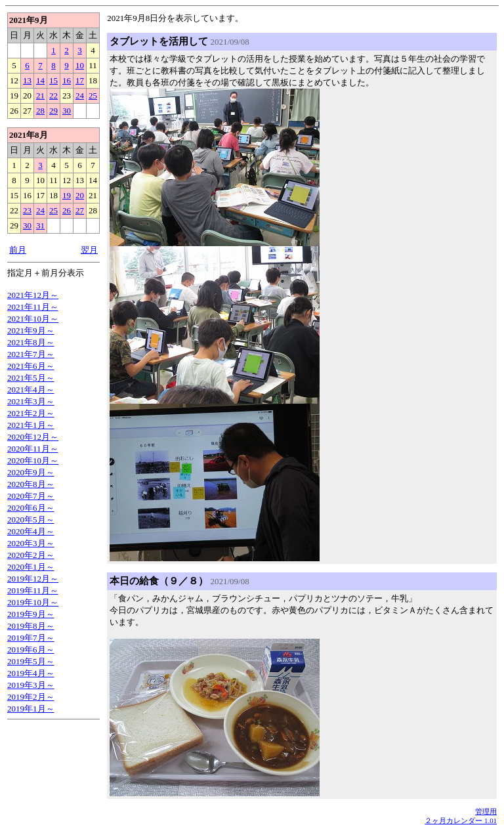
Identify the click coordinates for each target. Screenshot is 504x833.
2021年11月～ (33, 307)
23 (27, 210)
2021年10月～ (33, 319)
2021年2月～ (31, 413)
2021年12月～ (33, 295)
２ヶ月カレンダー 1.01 (461, 821)
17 (80, 80)
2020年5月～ (31, 520)
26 (67, 210)
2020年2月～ (31, 555)
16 (67, 80)
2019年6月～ (31, 650)
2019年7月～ (31, 638)
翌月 (89, 250)
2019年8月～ (31, 626)
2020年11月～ (33, 449)
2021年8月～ (31, 342)
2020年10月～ (33, 460)
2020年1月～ (31, 567)
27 (80, 210)
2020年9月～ (31, 472)
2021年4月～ (31, 390)
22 (53, 96)
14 (40, 80)
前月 (18, 250)
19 (67, 195)
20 (80, 195)
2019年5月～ (31, 661)
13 (27, 80)
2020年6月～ (31, 508)
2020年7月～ (31, 496)
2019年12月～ (33, 579)
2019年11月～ (33, 590)
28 (40, 111)
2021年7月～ (31, 354)
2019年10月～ (33, 602)
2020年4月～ (31, 531)
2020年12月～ (33, 437)
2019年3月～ (31, 685)
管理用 (486, 811)
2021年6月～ (31, 366)
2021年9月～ (31, 331)
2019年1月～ (31, 709)
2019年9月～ (31, 614)
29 (53, 111)
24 (80, 96)
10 (80, 65)
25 (93, 96)
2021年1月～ (31, 425)
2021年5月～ (31, 378)
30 (67, 111)
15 (53, 80)
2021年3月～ (31, 401)
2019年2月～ (31, 697)
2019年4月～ (31, 673)
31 (40, 225)
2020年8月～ (31, 484)
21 (40, 96)
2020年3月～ (31, 543)
